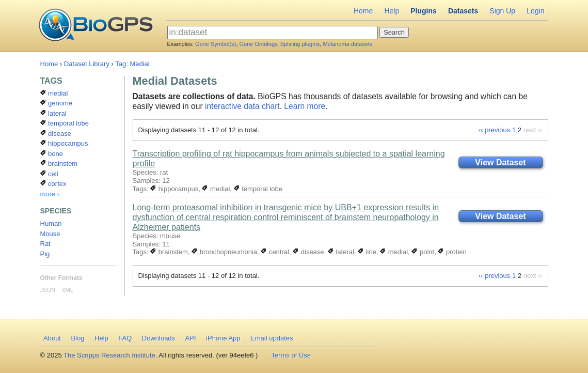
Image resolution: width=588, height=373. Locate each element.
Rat (45, 244)
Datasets (463, 11)
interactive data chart (242, 106)
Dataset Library (87, 64)
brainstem (169, 252)
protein (452, 252)
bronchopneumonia (224, 252)
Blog (77, 338)
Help (392, 11)
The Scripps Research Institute (109, 355)
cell (49, 174)
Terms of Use (291, 355)
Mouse (50, 234)
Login (535, 11)
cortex (53, 184)
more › (50, 194)
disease (308, 252)
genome (57, 103)
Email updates (272, 338)
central (275, 252)
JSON (48, 290)
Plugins (424, 11)
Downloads (158, 338)
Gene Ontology (258, 44)
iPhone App (223, 338)
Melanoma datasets (347, 44)
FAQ (125, 338)
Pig (45, 254)
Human (51, 223)
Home (363, 11)
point (423, 252)
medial (216, 189)
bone (52, 154)
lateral (341, 252)
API (191, 338)
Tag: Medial (132, 64)
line (367, 252)
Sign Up (502, 11)
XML (67, 290)
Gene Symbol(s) (216, 44)
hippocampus (174, 189)
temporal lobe (258, 189)
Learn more (305, 106)
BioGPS (96, 26)
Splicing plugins (300, 44)
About (52, 338)
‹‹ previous (494, 130)
